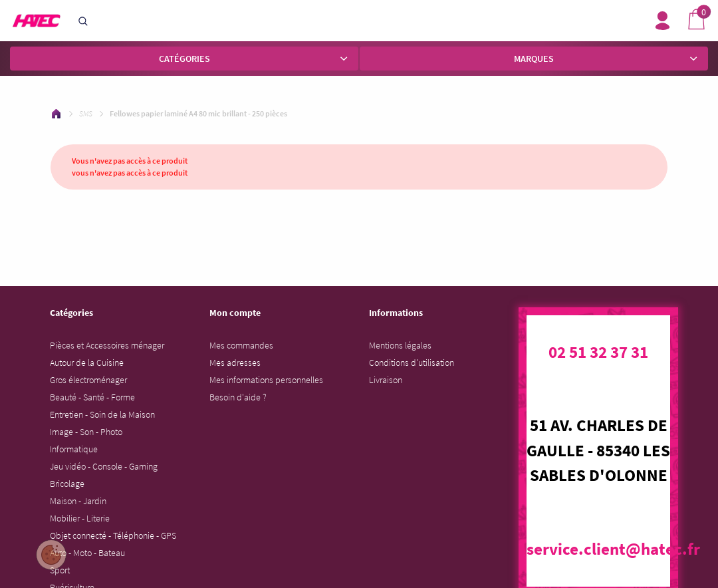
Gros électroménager (88, 380)
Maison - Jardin (78, 501)
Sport (60, 570)
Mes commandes (241, 345)
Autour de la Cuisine (87, 363)
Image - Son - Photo (86, 432)
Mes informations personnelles (266, 380)
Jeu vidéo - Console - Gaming (104, 466)
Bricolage (67, 484)
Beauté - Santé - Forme (92, 397)
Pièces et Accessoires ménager (107, 345)
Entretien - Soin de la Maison (102, 414)
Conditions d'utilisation (412, 363)
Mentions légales (400, 345)
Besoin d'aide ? (238, 397)
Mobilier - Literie (80, 518)
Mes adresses (235, 363)
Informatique (74, 449)
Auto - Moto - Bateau (87, 553)
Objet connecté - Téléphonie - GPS (113, 535)
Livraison (386, 380)
